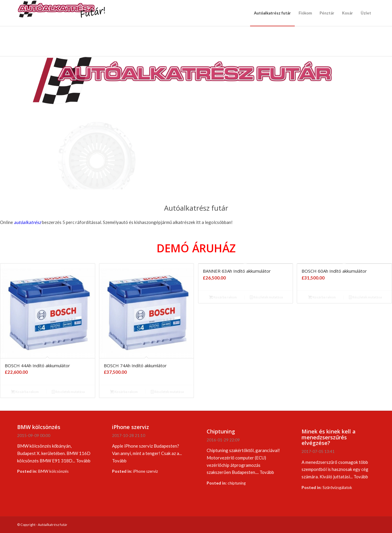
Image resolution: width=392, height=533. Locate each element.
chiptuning (237, 483)
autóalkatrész (27, 222)
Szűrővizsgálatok (337, 487)
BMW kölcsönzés (39, 427)
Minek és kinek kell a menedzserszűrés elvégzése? (329, 437)
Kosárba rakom (25, 392)
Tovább (83, 461)
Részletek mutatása (68, 392)
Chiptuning (221, 431)
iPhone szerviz (131, 427)
